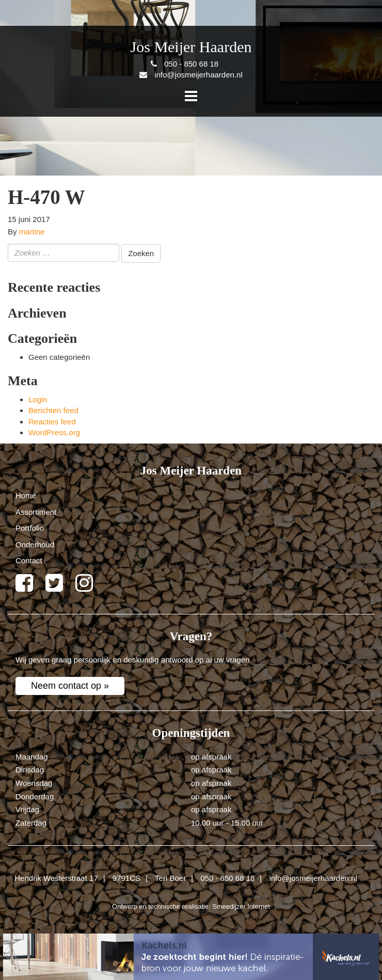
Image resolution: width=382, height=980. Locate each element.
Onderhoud (35, 544)
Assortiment (36, 512)
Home (26, 495)
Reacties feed (52, 422)
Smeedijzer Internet (241, 906)
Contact (29, 560)
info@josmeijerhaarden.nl (313, 878)
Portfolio (30, 528)
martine (32, 232)
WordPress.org (54, 432)
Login (38, 399)
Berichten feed (53, 410)
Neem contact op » (70, 686)
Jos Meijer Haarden (191, 47)
